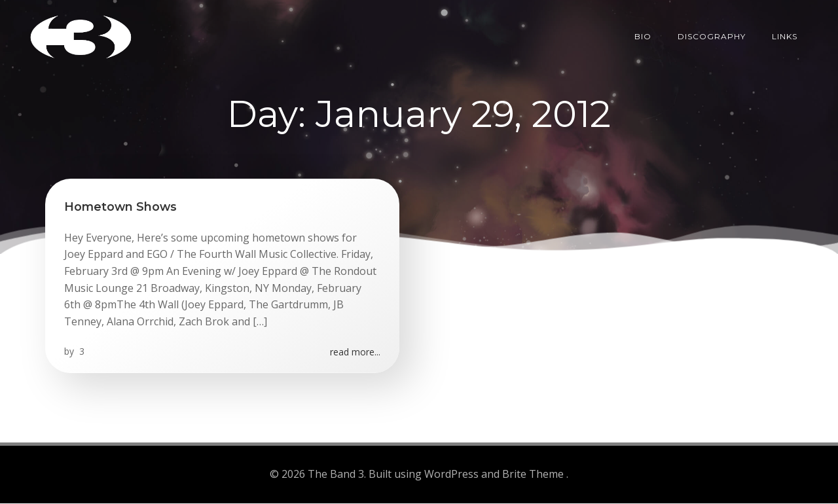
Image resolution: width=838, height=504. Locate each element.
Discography (723, 36)
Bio (655, 36)
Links (796, 36)
